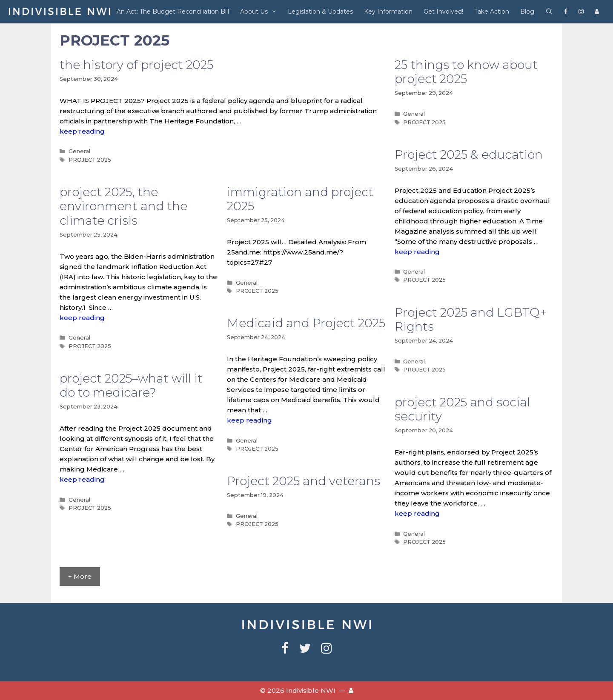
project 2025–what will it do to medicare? (131, 386)
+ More (80, 576)
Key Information (388, 11)
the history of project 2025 (136, 65)
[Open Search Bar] (549, 12)
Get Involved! (443, 11)
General (79, 151)
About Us (261, 12)
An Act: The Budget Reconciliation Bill (173, 11)
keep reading (82, 131)
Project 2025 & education (469, 154)
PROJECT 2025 (90, 160)
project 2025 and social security (462, 409)
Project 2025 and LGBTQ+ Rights (471, 320)
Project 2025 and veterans (304, 481)
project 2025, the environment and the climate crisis (123, 206)
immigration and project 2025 (300, 199)
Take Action (492, 11)
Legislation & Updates (320, 11)
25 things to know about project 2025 (466, 72)
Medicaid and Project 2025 (306, 323)
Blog (527, 11)
